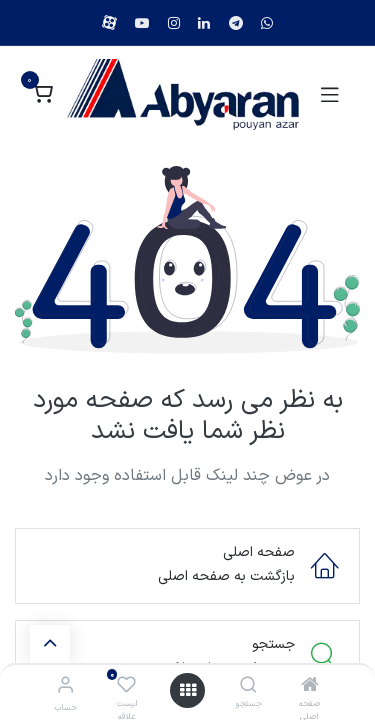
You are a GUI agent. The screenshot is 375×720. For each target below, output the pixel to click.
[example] (267, 23)
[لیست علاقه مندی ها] (126, 685)
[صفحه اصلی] (310, 687)
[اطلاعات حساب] (65, 686)
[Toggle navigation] (330, 94)
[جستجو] (248, 687)
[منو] (188, 690)
